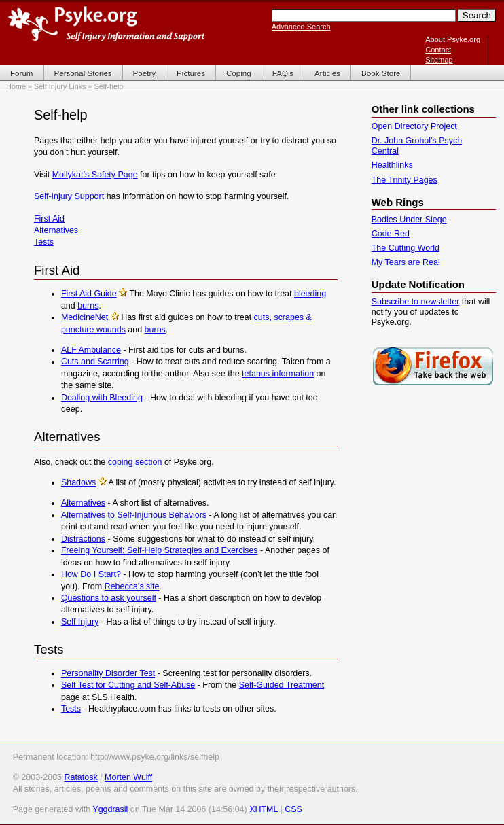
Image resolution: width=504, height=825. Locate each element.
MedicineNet (85, 317)
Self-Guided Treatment (282, 685)
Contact (438, 50)
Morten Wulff (128, 777)
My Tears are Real (406, 262)
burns (88, 306)
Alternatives (56, 230)
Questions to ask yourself (109, 598)
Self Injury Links (60, 86)
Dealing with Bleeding (102, 398)
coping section (135, 462)
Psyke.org (106, 24)
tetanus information (278, 374)
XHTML (264, 809)
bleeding (310, 294)
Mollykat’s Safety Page (95, 175)
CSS (293, 809)
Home (16, 86)
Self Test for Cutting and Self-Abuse (128, 685)
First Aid (49, 219)
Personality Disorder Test (108, 673)
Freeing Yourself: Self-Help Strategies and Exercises (160, 550)
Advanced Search (301, 27)
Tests (44, 242)
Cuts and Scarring (95, 362)
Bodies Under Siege (409, 220)
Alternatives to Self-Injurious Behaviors (134, 515)
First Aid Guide (89, 294)
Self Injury (80, 622)
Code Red (391, 234)
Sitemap (439, 60)
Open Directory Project (414, 126)
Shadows (78, 482)
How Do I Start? (91, 574)
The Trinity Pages (404, 180)
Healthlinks (392, 165)
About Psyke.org (453, 39)
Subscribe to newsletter (416, 302)
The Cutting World (406, 248)
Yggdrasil (110, 809)
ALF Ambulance (91, 350)
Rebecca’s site (132, 586)
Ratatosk (80, 777)
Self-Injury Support (69, 196)
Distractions (83, 539)
